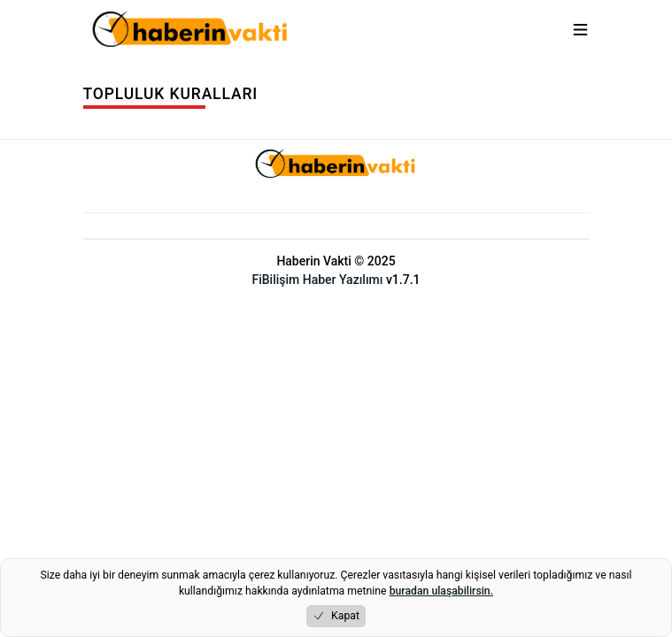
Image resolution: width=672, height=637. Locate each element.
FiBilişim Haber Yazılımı (317, 280)
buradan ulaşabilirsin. (441, 591)
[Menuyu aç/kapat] (580, 30)
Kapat (336, 616)
